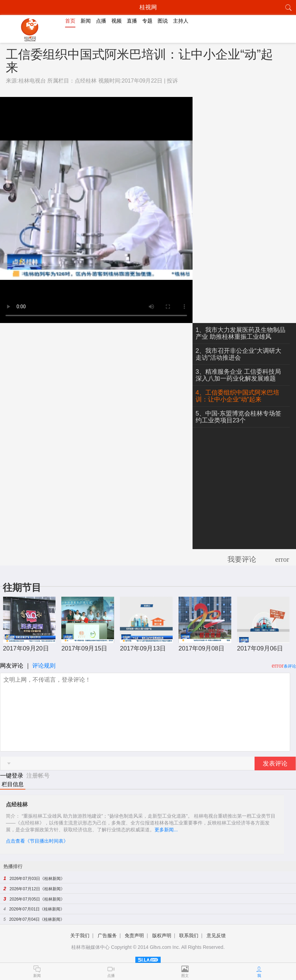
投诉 (172, 81)
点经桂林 (86, 81)
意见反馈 (216, 935)
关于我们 (80, 935)
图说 (163, 21)
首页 (70, 21)
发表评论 (275, 764)
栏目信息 (13, 784)
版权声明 (162, 935)
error (282, 559)
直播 (132, 21)
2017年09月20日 (26, 648)
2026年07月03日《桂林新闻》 (37, 879)
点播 (101, 21)
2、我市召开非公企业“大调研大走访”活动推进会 (238, 354)
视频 (116, 21)
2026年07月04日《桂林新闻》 (37, 919)
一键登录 (13, 776)
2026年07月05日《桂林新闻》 (37, 899)
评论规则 (44, 666)
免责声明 (134, 935)
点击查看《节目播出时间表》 (37, 841)
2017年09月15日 (84, 648)
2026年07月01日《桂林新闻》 (37, 909)
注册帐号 (38, 776)
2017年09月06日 (260, 648)
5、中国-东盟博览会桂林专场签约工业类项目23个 (238, 417)
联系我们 (189, 935)
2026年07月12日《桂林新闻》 (37, 889)
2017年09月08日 (201, 648)
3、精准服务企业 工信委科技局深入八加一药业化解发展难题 (238, 375)
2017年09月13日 (143, 648)
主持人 (181, 21)
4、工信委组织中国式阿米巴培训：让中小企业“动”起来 (237, 396)
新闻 (86, 21)
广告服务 (107, 935)
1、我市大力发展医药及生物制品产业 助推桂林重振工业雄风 (241, 333)
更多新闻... (166, 830)
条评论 (290, 666)
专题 (147, 21)
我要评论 (242, 559)
